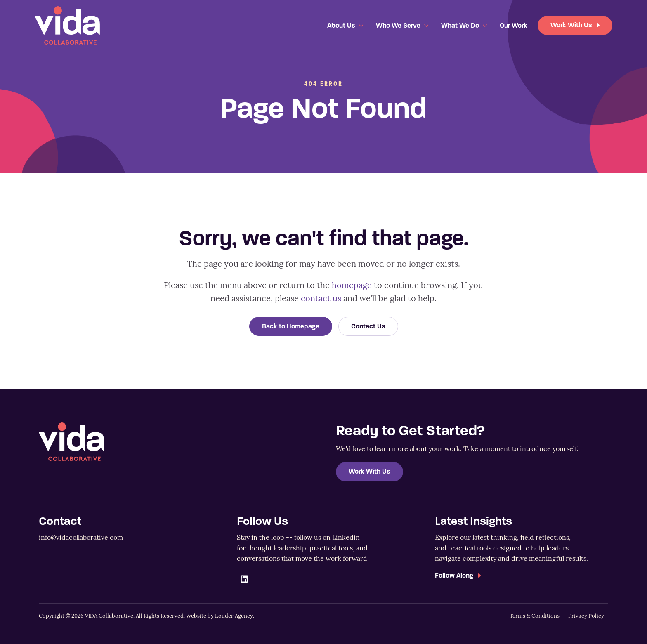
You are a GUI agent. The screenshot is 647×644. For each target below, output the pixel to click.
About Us (341, 25)
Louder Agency (234, 616)
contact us (321, 298)
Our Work (514, 25)
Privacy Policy (586, 616)
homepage (352, 284)
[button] (244, 579)
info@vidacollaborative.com (81, 537)
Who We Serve (398, 25)
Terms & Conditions (535, 616)
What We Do (460, 25)
